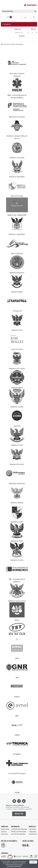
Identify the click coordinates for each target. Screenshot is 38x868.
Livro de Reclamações (18, 834)
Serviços (4, 832)
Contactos (4, 834)
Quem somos (5, 829)
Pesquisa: (22, 36)
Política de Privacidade (19, 832)
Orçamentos (33, 834)
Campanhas (33, 832)
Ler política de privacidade (14, 866)
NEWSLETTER (19, 814)
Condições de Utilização (19, 829)
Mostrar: (34, 29)
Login (24, 18)
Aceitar (33, 862)
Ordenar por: (18, 29)
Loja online (32, 829)
